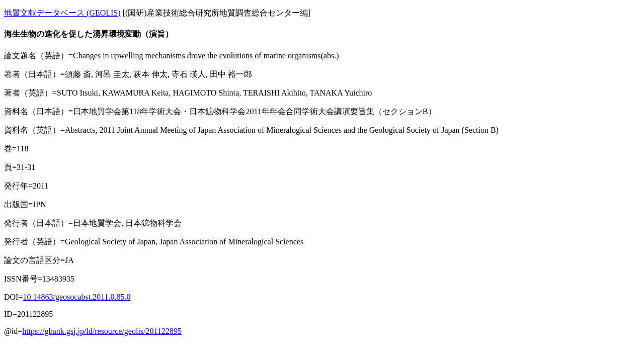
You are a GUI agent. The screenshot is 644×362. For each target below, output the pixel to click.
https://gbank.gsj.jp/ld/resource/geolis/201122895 (102, 331)
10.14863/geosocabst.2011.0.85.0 (76, 297)
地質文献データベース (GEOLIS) (62, 13)
